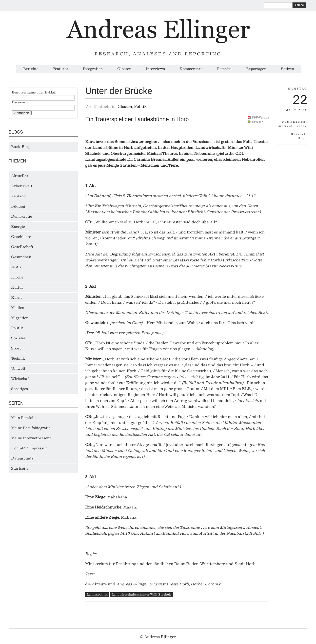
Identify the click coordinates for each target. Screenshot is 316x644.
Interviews (155, 69)
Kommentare (191, 69)
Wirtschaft (21, 379)
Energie (18, 227)
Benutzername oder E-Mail (34, 92)
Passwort (19, 102)
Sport (16, 348)
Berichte (31, 69)
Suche (299, 5)
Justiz (16, 267)
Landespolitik (97, 594)
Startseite (20, 468)
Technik (18, 358)
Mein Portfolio (24, 418)
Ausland (18, 196)
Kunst (17, 298)
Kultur (17, 287)
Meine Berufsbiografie (31, 428)
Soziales (18, 338)
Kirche (17, 277)
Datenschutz (22, 458)
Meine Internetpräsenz (31, 438)
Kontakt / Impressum (30, 448)
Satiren (287, 69)
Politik (17, 328)
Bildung (18, 206)
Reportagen (256, 69)
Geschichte (21, 237)
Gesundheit (21, 257)
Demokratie (22, 216)
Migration (20, 318)
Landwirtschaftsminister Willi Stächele (142, 594)
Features (61, 69)
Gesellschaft (22, 247)
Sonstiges (20, 389)
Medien (18, 308)
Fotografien (93, 69)
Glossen (124, 69)
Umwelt (18, 368)
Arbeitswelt (22, 186)
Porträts (224, 69)
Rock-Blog (20, 147)
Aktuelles (20, 176)
